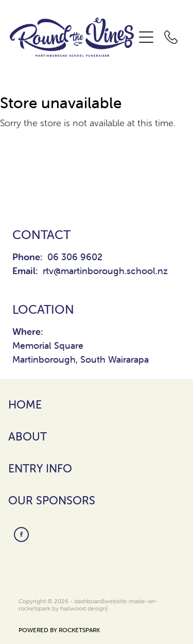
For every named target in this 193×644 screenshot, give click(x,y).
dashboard (89, 601)
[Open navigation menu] (146, 37)
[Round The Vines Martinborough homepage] (72, 37)
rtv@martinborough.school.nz (105, 271)
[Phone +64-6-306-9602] (171, 37)
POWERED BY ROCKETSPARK (59, 630)
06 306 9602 (75, 257)
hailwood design (83, 608)
